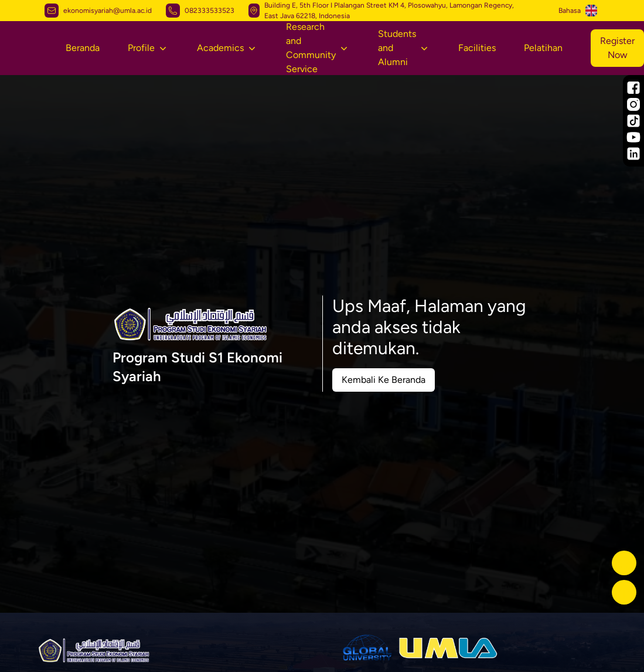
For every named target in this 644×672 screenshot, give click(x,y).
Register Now (617, 48)
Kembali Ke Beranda (384, 380)
